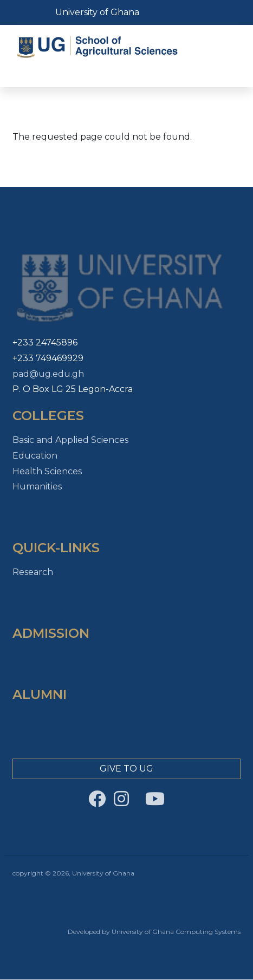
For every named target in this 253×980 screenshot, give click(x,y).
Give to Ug (126, 769)
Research (33, 572)
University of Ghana (97, 12)
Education (35, 456)
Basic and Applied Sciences (70, 440)
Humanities (37, 486)
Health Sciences (47, 471)
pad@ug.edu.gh (48, 374)
